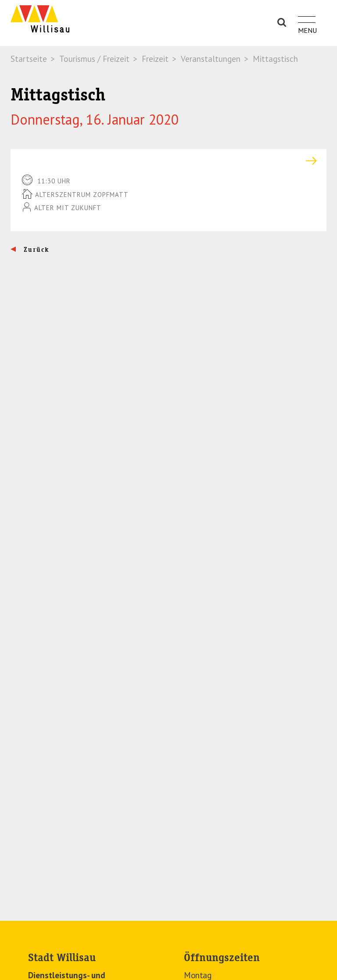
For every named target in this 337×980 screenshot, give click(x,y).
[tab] (168, 161)
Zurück (35, 250)
